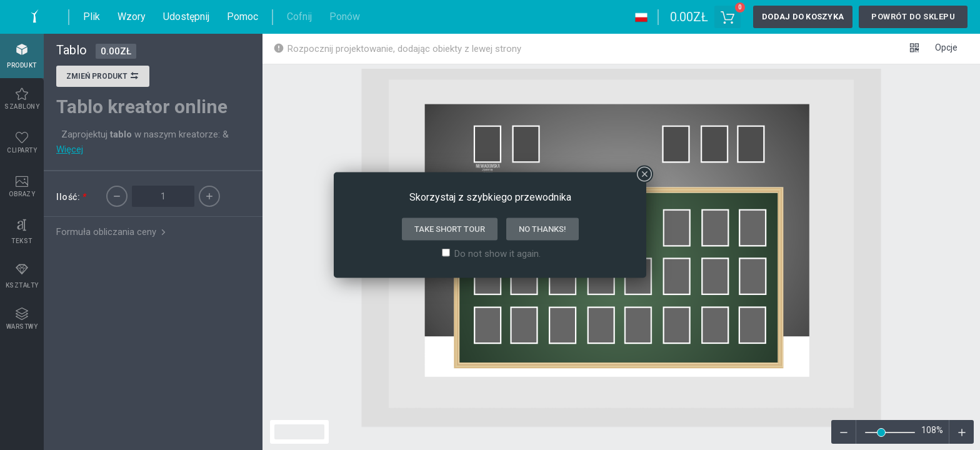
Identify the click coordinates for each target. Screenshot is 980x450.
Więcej (70, 149)
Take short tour (450, 229)
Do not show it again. (497, 254)
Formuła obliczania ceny (112, 232)
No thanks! (542, 229)
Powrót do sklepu (913, 17)
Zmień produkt (103, 77)
